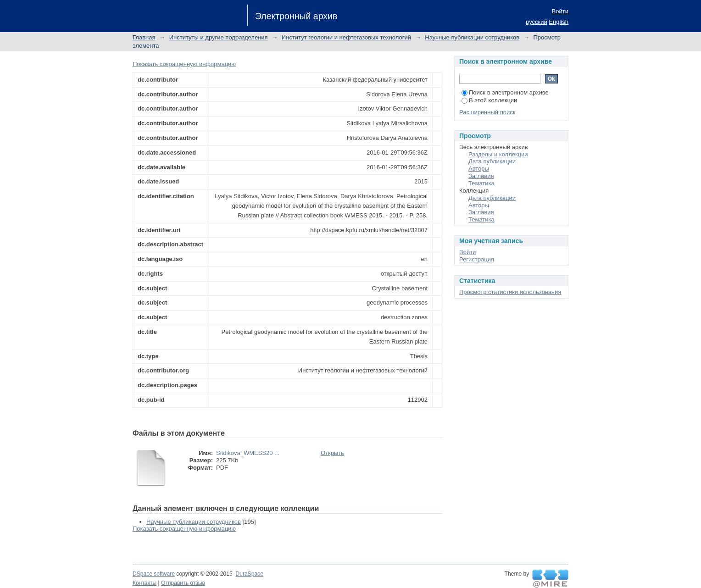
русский (537, 22)
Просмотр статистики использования (510, 292)
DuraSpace (249, 574)
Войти (560, 11)
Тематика (481, 183)
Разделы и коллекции (498, 154)
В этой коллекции (489, 100)
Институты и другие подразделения (219, 37)
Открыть (332, 453)
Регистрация (477, 259)
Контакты (145, 583)
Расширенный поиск (487, 112)
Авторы (479, 169)
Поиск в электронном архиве (505, 92)
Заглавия (481, 176)
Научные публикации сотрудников (472, 37)
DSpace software (154, 574)
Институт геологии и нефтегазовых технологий (346, 37)
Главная (144, 37)
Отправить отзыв (183, 583)
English (559, 22)
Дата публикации (492, 161)
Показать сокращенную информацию (184, 64)
